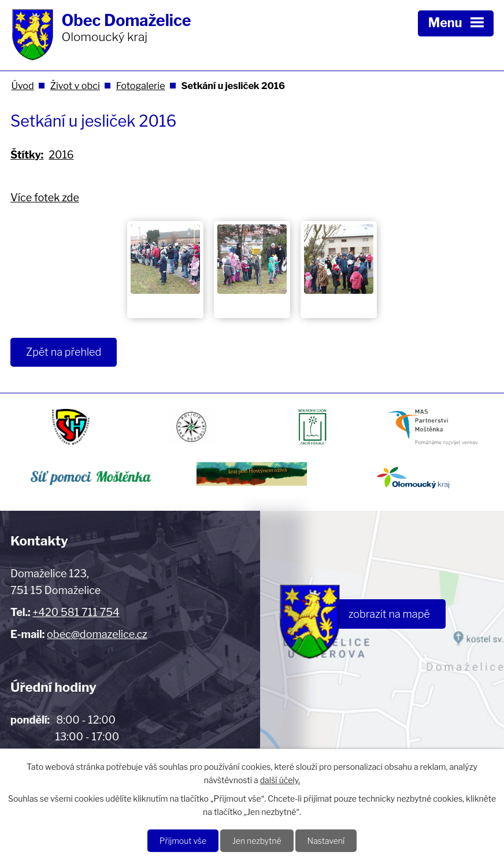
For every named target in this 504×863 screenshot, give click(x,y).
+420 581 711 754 (76, 612)
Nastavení (326, 841)
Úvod (22, 86)
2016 (61, 155)
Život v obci (75, 86)
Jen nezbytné (257, 841)
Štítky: (27, 155)
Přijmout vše (183, 841)
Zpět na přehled (64, 352)
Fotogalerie (141, 86)
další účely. (280, 780)
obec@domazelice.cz (97, 634)
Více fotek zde (45, 198)
